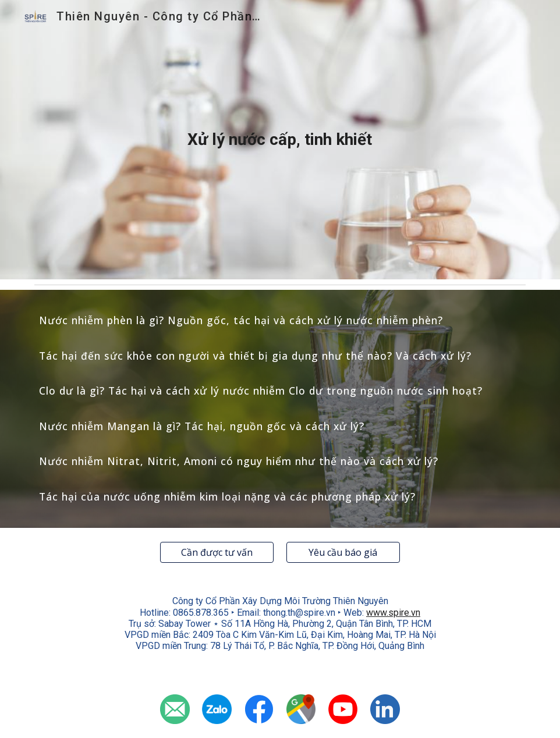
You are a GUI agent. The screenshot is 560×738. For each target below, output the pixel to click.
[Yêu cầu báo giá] (343, 552)
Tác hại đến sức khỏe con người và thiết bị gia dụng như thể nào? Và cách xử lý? (255, 356)
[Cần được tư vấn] (217, 552)
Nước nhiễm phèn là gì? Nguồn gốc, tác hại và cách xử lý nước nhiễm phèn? (241, 320)
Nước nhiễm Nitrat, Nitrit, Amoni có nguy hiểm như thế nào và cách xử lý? (239, 461)
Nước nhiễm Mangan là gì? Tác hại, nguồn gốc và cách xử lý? (202, 426)
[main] (280, 140)
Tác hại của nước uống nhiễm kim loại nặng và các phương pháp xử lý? (227, 496)
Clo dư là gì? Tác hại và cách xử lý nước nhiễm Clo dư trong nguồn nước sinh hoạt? (261, 391)
